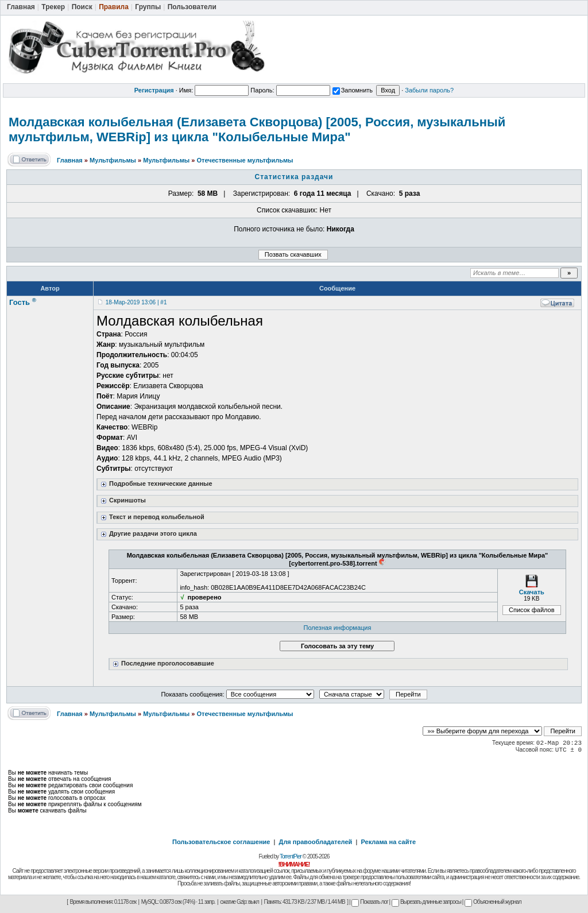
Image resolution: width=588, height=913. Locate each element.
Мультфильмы (113, 160)
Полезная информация (338, 628)
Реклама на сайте (388, 842)
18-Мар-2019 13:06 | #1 (136, 302)
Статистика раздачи (294, 177)
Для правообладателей (316, 842)
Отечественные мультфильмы (245, 160)
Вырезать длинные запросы (426, 902)
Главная (70, 160)
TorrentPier (291, 856)
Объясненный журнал (493, 902)
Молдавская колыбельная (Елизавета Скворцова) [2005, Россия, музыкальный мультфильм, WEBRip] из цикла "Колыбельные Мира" (257, 129)
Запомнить (353, 90)
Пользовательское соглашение (221, 842)
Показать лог (370, 902)
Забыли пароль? (429, 90)
